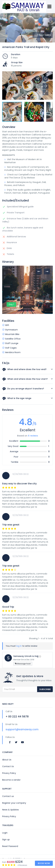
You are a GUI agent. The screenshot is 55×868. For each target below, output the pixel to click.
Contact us (8, 796)
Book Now (44, 863)
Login (5, 833)
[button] (45, 92)
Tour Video (43, 35)
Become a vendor (11, 780)
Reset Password (10, 846)
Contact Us (8, 766)
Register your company (14, 803)
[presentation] (39, 271)
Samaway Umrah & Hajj (26, 656)
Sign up (6, 839)
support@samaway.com (22, 729)
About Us (7, 760)
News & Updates (10, 810)
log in (19, 646)
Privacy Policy (9, 773)
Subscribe (45, 689)
